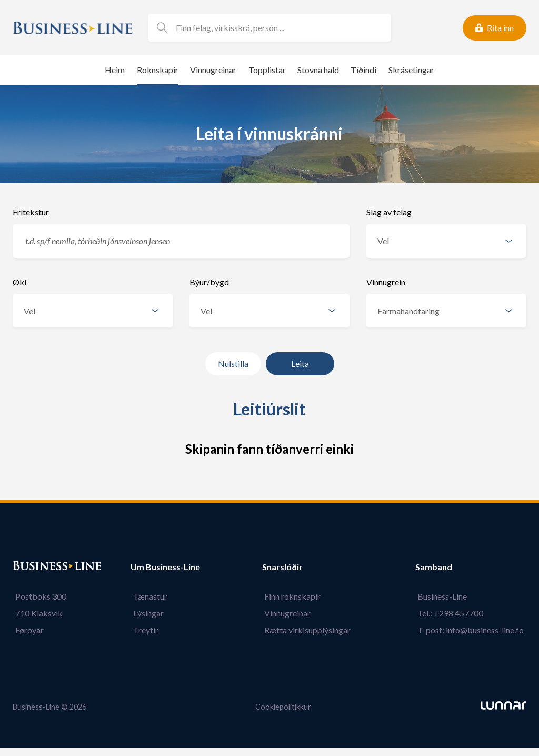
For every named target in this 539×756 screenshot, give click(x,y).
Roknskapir (158, 70)
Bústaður (31, 567)
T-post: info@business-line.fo (473, 630)
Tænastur (148, 596)
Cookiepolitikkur (283, 707)
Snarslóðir (287, 567)
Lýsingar (146, 613)
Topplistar (267, 70)
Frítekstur (31, 212)
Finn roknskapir (295, 596)
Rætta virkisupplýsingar (310, 630)
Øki (19, 282)
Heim (115, 70)
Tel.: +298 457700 (453, 613)
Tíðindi (363, 70)
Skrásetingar (411, 70)
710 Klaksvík (36, 613)
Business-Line (445, 596)
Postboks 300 (38, 596)
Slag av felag (389, 212)
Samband (438, 567)
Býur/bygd (209, 282)
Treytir (143, 630)
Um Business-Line (165, 567)
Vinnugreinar (213, 70)
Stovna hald (318, 70)
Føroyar (27, 630)
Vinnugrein (386, 282)
